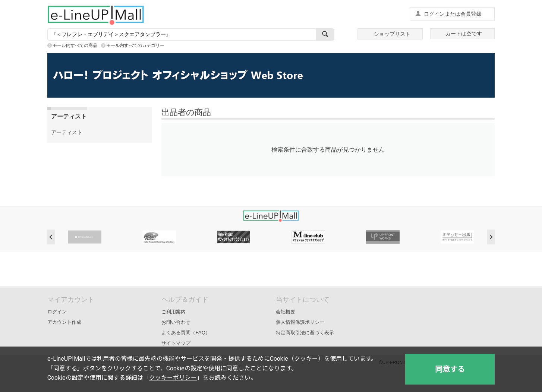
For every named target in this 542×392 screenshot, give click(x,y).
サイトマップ (176, 343)
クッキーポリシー (173, 378)
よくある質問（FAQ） (186, 333)
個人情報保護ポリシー (300, 322)
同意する (450, 369)
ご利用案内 (174, 312)
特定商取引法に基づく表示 (305, 333)
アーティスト (67, 132)
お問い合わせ (176, 322)
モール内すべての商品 (75, 45)
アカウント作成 (64, 322)
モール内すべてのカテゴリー (135, 45)
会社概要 (286, 312)
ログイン (57, 312)
